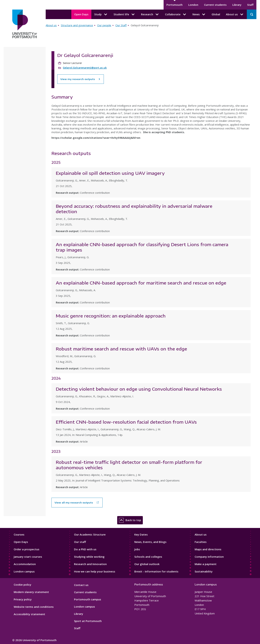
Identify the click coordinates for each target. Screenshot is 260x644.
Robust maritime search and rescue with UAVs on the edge (121, 349)
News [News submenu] (199, 14)
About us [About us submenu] (235, 14)
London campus (24, 571)
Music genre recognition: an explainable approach (111, 316)
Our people (104, 25)
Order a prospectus (27, 549)
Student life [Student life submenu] (124, 14)
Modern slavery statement (31, 592)
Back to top (130, 520)
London (193, 5)
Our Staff (121, 25)
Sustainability (204, 571)
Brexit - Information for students (156, 571)
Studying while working (89, 557)
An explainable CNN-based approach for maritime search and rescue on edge (141, 283)
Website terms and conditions (34, 607)
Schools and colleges (148, 557)
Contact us (81, 585)
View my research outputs (81, 79)
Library (237, 5)
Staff (250, 5)
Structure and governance (77, 25)
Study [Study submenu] (101, 14)
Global (216, 14)
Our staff (80, 542)
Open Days (81, 14)
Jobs (137, 549)
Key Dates (141, 534)
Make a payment (206, 564)
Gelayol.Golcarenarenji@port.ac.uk (85, 68)
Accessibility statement (29, 614)
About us (51, 25)
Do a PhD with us (85, 549)
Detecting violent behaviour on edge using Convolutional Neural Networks (139, 389)
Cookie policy (22, 585)
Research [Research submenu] (150, 14)
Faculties (201, 542)
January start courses (28, 557)
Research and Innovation (90, 564)
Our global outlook (147, 564)
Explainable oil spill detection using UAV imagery (110, 173)
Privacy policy (23, 599)
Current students (215, 5)
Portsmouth (175, 5)
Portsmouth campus (88, 599)
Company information (209, 557)
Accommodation (25, 564)
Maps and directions (208, 549)
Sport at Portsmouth (88, 621)
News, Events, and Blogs (150, 542)
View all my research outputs (74, 503)
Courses (19, 534)
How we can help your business (95, 571)
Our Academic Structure (90, 534)
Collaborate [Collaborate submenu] (176, 14)
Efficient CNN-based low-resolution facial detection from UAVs (126, 422)
